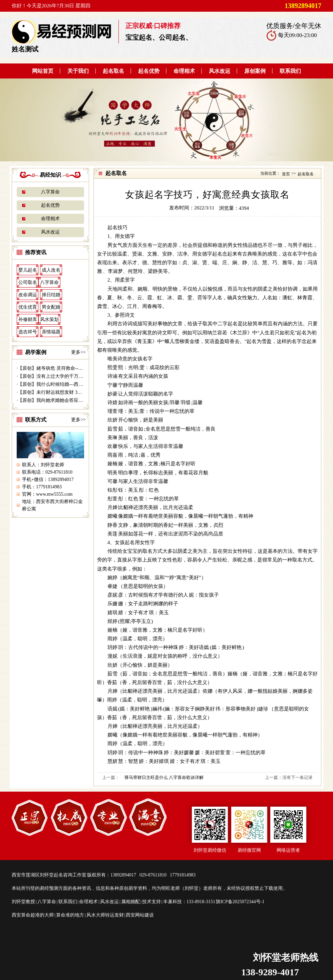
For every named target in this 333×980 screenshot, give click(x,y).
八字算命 (50, 192)
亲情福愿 (51, 332)
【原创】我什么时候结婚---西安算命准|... (60, 384)
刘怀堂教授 (23, 902)
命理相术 (184, 71)
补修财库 (28, 319)
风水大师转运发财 (105, 915)
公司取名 (28, 282)
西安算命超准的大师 (33, 915)
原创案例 (255, 71)
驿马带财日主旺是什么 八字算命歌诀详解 (164, 777)
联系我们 (290, 71)
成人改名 (51, 270)
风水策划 (49, 319)
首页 (286, 174)
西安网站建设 (140, 915)
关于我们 (78, 71)
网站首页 (43, 71)
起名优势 (149, 71)
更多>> (78, 352)
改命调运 (28, 295)
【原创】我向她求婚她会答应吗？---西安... (62, 400)
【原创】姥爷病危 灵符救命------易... (55, 368)
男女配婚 (51, 307)
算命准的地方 (70, 915)
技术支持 (151, 902)
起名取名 (113, 71)
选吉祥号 (28, 332)
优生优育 (28, 307)
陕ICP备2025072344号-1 (240, 902)
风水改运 (220, 71)
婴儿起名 (28, 270)
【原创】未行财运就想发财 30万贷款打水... (62, 392)
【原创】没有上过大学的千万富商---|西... (60, 376)
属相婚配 (130, 902)
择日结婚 (51, 295)
